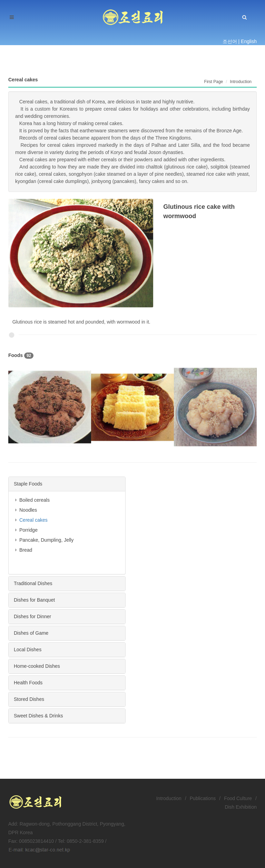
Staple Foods (28, 484)
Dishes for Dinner (32, 616)
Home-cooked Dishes (37, 666)
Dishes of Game (31, 633)
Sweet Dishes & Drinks (38, 716)
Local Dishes (28, 650)
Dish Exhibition (241, 807)
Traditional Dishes (33, 583)
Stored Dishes (29, 699)
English (249, 41)
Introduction (169, 798)
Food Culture (238, 798)
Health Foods (28, 683)
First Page (214, 82)
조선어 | (231, 41)
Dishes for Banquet (34, 600)
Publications (203, 798)
